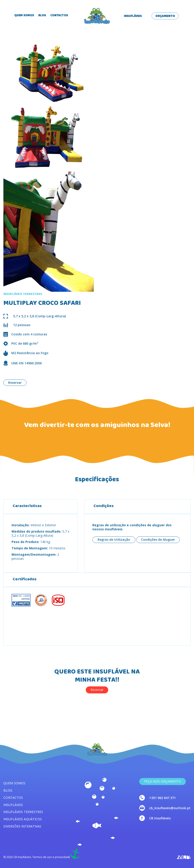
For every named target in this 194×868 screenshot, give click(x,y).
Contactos (59, 16)
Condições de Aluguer (158, 540)
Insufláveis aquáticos (23, 819)
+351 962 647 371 (162, 798)
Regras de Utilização (114, 540)
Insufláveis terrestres (23, 812)
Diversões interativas (22, 826)
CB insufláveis (160, 818)
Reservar (15, 383)
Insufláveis (133, 17)
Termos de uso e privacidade (51, 857)
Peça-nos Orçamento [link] (163, 781)
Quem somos (24, 16)
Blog (42, 16)
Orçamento (165, 16)
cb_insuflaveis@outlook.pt (170, 808)
